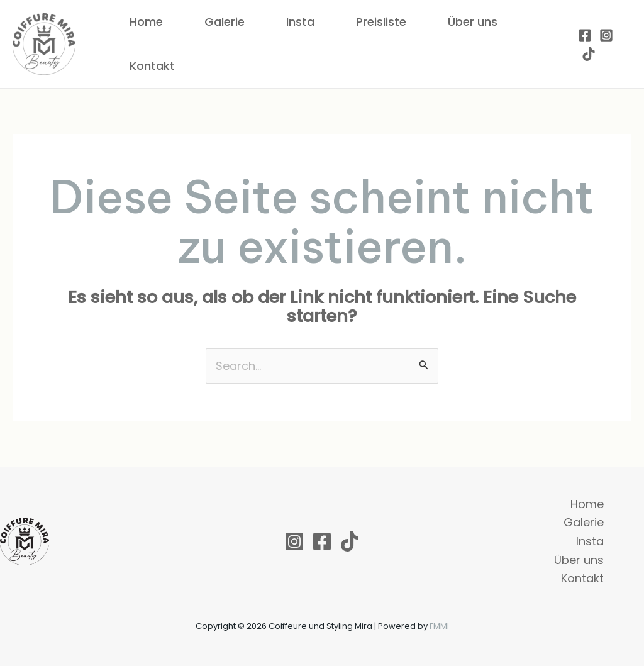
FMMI (439, 626)
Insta (300, 22)
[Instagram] (606, 35)
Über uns (473, 22)
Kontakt (152, 66)
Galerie (225, 22)
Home (146, 22)
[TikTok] (589, 54)
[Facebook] (585, 35)
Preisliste (381, 22)
